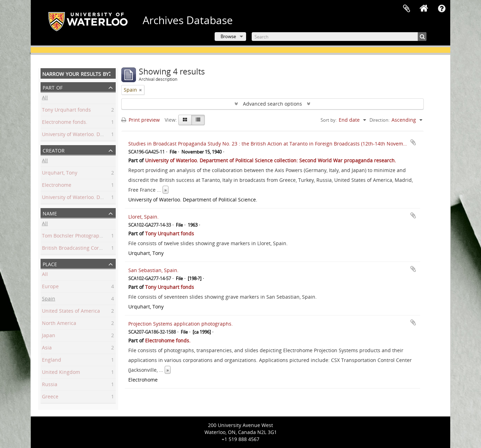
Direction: (379, 120)
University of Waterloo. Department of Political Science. (106, 198)
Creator (54, 150)
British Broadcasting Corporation (80, 249)
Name (50, 213)
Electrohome (57, 186)
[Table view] (198, 120)
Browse (228, 36)
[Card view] (185, 120)
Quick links (441, 9)
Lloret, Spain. (143, 217)
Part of (53, 87)
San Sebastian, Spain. (153, 270)
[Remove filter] (141, 90)
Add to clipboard (413, 142)
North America (59, 324)
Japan (49, 336)
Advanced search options (272, 104)
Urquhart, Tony (60, 174)
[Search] (339, 37)
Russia (50, 385)
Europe (50, 287)
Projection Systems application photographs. (181, 324)
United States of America (71, 312)
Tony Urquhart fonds (66, 111)
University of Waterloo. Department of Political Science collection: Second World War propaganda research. (271, 160)
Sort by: (329, 120)
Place (50, 264)
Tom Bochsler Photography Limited (83, 237)
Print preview (141, 120)
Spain (49, 300)
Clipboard (407, 9)
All (45, 98)
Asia (47, 349)
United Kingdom (61, 373)
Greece (50, 397)
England (52, 361)
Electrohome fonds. (65, 123)
